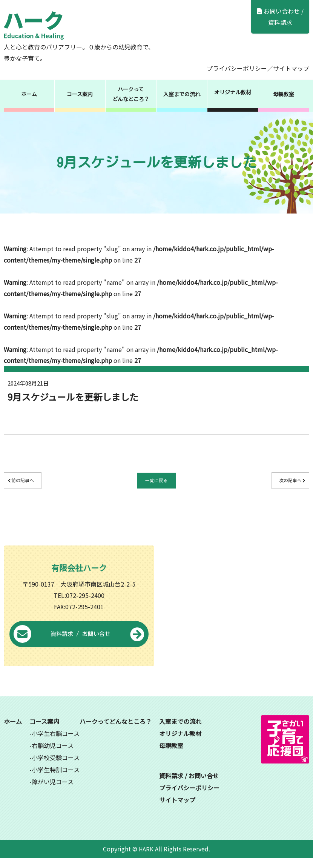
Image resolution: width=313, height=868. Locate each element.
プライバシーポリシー (237, 68)
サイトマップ (291, 68)
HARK (146, 858)
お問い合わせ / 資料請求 (280, 17)
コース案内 (80, 94)
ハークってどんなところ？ (131, 94)
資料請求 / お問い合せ (79, 644)
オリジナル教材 (233, 92)
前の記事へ (38, 482)
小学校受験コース (56, 767)
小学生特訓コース (56, 779)
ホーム (29, 94)
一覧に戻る (156, 482)
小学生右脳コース (56, 743)
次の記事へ (275, 482)
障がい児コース (53, 791)
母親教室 (284, 94)
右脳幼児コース (53, 755)
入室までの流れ (182, 94)
